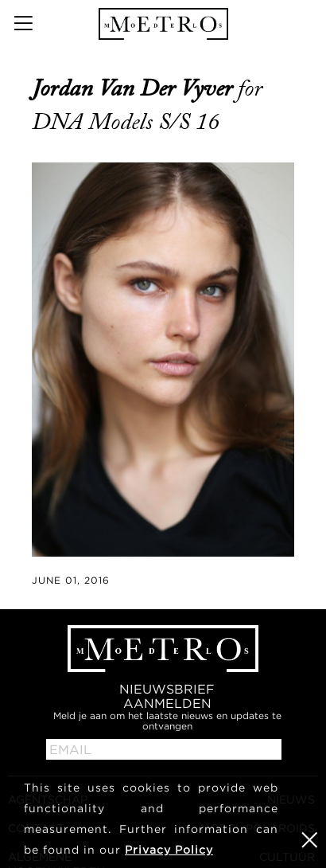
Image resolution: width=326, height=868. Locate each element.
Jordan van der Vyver (135, 88)
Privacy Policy (169, 849)
